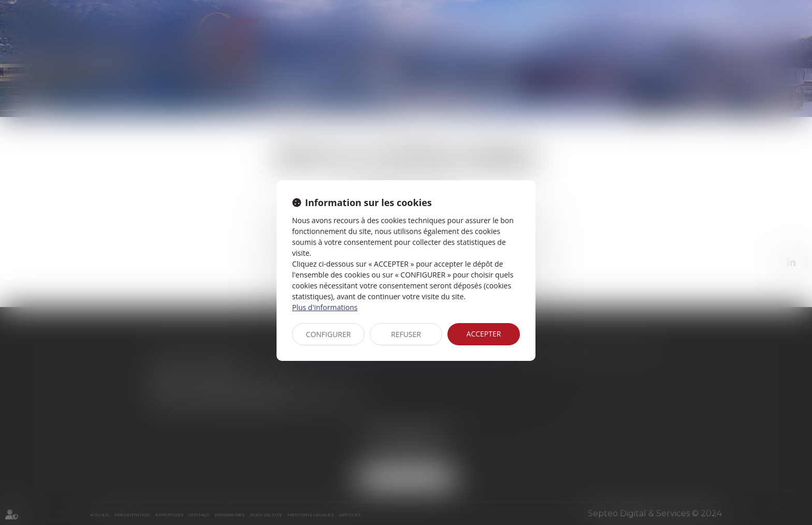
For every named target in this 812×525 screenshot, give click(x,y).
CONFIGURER (329, 334)
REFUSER (406, 334)
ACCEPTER (484, 334)
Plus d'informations (325, 307)
